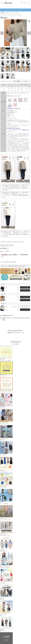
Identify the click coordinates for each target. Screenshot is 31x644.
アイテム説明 (16, 81)
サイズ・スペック (6, 81)
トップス (17, 13)
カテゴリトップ (9, 13)
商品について (26, 130)
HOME (2, 13)
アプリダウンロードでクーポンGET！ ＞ (16, 10)
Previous (2, 33)
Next (29, 33)
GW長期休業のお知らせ (7, 311)
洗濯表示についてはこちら (14, 108)
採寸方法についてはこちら (14, 128)
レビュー (26, 81)
